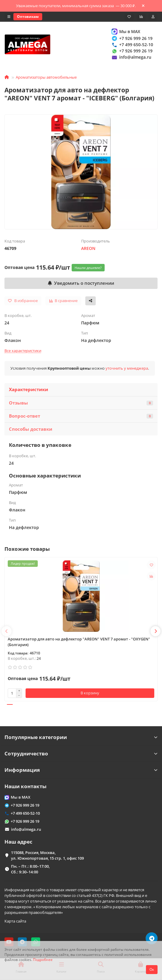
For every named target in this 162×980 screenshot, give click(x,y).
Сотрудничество (81, 753)
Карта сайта (15, 921)
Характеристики (29, 389)
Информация (81, 770)
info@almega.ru (131, 57)
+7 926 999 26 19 (132, 38)
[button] (7, 631)
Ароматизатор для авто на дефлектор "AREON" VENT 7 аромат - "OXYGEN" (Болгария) (79, 642)
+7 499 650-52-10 (132, 45)
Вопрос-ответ (81, 416)
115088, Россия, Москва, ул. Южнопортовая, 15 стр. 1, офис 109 (47, 855)
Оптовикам (28, 17)
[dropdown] (9, 17)
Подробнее (43, 959)
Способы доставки (31, 429)
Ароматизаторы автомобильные (46, 77)
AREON (88, 248)
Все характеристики (23, 351)
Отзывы (81, 403)
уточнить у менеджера (127, 368)
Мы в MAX (126, 31)
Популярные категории (81, 737)
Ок (152, 969)
